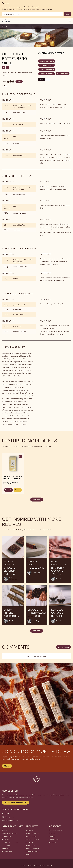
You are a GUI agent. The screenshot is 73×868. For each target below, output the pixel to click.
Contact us (6, 845)
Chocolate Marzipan (47, 74)
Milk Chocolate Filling (47, 69)
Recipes (4, 26)
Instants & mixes (32, 851)
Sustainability (7, 836)
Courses (52, 833)
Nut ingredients (31, 836)
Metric (42, 79)
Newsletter (6, 848)
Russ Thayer (36, 573)
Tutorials (52, 842)
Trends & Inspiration (9, 833)
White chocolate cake (47, 61)
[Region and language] (33, 14)
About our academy (56, 830)
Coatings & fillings (32, 839)
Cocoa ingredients (32, 833)
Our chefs (53, 836)
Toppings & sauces (32, 848)
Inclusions (29, 842)
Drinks (28, 854)
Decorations (30, 845)
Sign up (7, 766)
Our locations (54, 839)
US (47, 79)
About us (5, 839)
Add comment (64, 647)
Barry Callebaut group (10, 842)
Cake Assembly (63, 74)
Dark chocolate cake (47, 65)
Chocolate (29, 830)
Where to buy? (7, 851)
